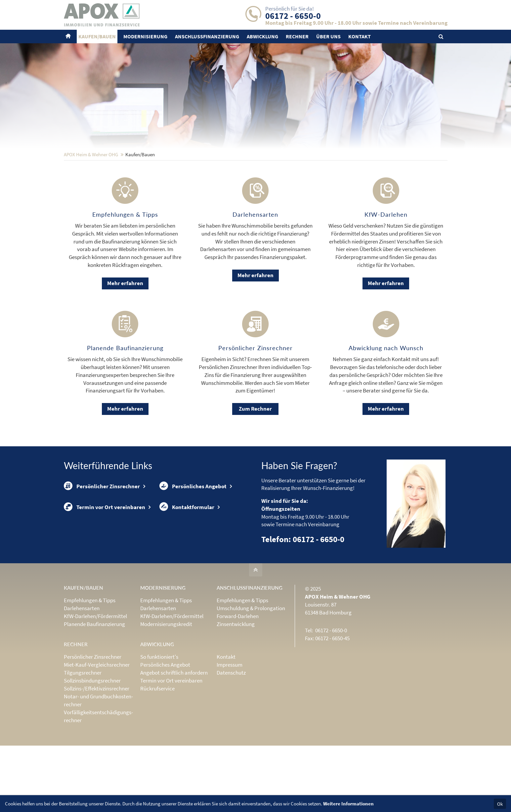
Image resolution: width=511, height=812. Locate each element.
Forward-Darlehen (238, 659)
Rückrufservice (157, 732)
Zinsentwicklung (236, 667)
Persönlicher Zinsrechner (102, 529)
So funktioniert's (159, 700)
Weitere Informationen (348, 804)
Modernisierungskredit (166, 667)
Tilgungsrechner (83, 716)
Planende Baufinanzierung (94, 667)
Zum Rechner (255, 452)
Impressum (230, 708)
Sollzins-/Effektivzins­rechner (97, 732)
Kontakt (226, 700)
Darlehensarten (82, 651)
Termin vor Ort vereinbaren (105, 550)
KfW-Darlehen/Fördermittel (95, 659)
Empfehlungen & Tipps (90, 644)
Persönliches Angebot (193, 529)
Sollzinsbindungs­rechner (92, 724)
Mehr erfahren (125, 326)
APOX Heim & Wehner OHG (91, 198)
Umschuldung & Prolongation (251, 651)
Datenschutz (231, 716)
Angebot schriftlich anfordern (174, 716)
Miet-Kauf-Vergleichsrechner (97, 708)
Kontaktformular (187, 550)
